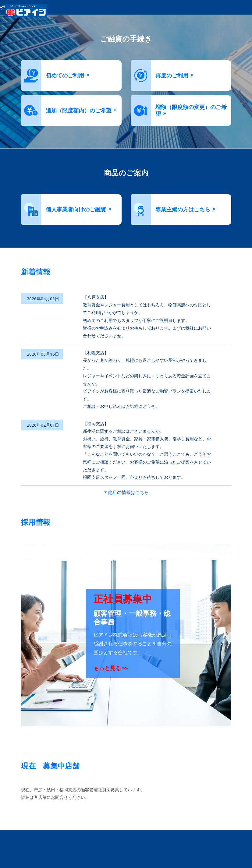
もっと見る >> (111, 668)
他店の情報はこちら (128, 492)
